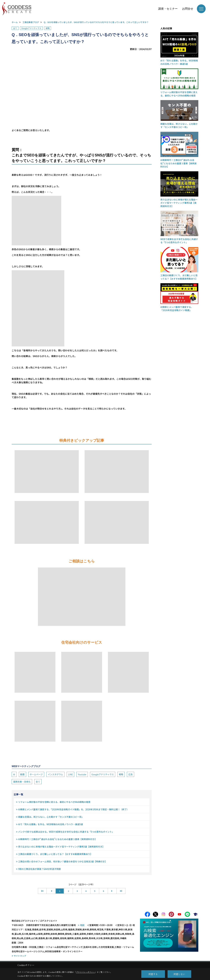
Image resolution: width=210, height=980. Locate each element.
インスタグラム (55, 774)
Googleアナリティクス (31, 28)
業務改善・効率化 (22, 782)
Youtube (82, 774)
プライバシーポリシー (85, 972)
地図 (82, 926)
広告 (131, 774)
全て (15, 28)
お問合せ (188, 9)
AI (14, 774)
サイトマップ (20, 957)
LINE (70, 774)
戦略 (48, 28)
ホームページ (36, 774)
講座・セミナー (168, 9)
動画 (22, 774)
